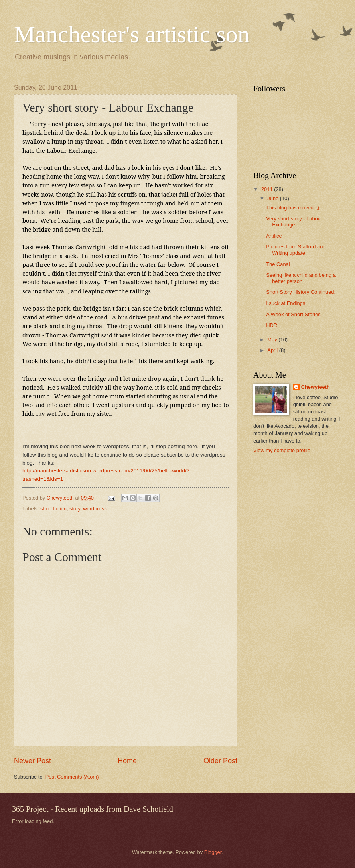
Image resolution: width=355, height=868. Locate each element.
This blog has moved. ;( (293, 208)
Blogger (213, 852)
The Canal (278, 264)
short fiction (53, 509)
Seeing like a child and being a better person (301, 278)
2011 (268, 189)
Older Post (220, 761)
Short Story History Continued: (301, 292)
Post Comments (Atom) (72, 777)
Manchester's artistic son (132, 34)
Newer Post (33, 761)
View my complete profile (282, 450)
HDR (272, 325)
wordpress (95, 509)
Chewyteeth (316, 387)
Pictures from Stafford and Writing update (296, 250)
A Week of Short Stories (293, 314)
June (274, 198)
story (75, 509)
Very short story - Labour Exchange (294, 222)
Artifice (274, 236)
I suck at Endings (286, 303)
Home (127, 761)
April (273, 350)
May (273, 340)
